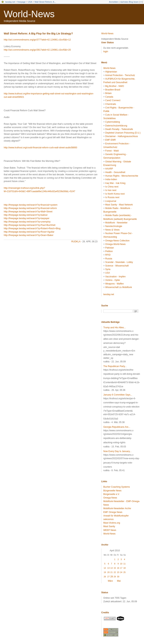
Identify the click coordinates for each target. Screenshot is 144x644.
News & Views (112, 230)
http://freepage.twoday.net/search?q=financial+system (31, 205)
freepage (21, 2)
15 (115, 568)
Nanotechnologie (114, 226)
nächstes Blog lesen (129, 2)
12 (105, 568)
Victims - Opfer (113, 280)
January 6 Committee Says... (118, 395)
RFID (108, 255)
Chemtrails (111, 104)
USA (30, 2)
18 (124, 568)
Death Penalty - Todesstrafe (119, 129)
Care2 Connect (113, 100)
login (106, 51)
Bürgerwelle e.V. (111, 494)
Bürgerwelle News (112, 491)
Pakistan (109, 248)
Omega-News (110, 498)
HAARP (109, 169)
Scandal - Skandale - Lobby (119, 262)
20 (108, 572)
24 (121, 572)
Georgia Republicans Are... (117, 427)
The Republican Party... (115, 366)
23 (118, 572)
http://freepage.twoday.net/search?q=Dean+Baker (29, 235)
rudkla (76, 242)
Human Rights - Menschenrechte (122, 176)
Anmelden (114, 2)
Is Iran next (111, 190)
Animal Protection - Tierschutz (120, 75)
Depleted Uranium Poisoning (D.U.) (123, 133)
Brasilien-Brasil (113, 90)
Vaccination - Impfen (115, 277)
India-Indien (111, 179)
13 (108, 568)
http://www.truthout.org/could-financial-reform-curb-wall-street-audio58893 (40, 148)
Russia (109, 259)
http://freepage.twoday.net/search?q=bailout (26, 215)
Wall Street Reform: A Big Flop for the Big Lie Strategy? (38, 34)
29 (115, 577)
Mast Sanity (109, 526)
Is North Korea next (115, 194)
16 (118, 568)
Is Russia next (112, 197)
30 (118, 577)
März (110, 581)
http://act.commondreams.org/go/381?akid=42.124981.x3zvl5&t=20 (37, 50)
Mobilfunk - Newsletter (116, 223)
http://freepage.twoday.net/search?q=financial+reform (30, 208)
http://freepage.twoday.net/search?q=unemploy (27, 222)
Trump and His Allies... (115, 328)
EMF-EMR (110, 140)
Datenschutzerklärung (116, 126)
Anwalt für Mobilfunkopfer (116, 516)
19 (105, 572)
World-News (29, 14)
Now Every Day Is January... (117, 451)
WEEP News (110, 530)
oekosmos (108, 519)
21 (112, 572)
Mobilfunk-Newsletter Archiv (117, 508)
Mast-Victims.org (112, 523)
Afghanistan (111, 72)
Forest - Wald (112, 151)
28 (112, 577)
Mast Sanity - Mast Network (119, 205)
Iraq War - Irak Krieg (115, 183)
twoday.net (10, 2)
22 (115, 572)
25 (124, 572)
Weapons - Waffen (114, 284)
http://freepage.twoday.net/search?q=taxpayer (27, 218)
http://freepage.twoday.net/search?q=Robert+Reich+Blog (32, 228)
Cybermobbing (112, 122)
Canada (109, 97)
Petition (109, 251)
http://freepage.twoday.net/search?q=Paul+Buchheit (30, 225)
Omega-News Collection (117, 241)
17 (121, 568)
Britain (108, 93)
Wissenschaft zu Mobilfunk (118, 287)
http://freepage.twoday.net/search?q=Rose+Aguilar (29, 232)
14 (112, 568)
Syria (108, 269)
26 (105, 577)
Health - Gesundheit (115, 172)
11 (124, 564)
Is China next (112, 187)
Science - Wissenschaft (117, 266)
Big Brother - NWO (115, 86)
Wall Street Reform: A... (45, 2)
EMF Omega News (113, 512)
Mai (119, 581)
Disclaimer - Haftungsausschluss (121, 136)
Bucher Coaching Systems (117, 487)
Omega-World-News (115, 244)
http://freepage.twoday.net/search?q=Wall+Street (28, 212)
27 (108, 577)
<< (141, 2)
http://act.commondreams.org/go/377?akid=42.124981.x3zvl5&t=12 (37, 40)
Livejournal (111, 201)
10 (121, 564)
